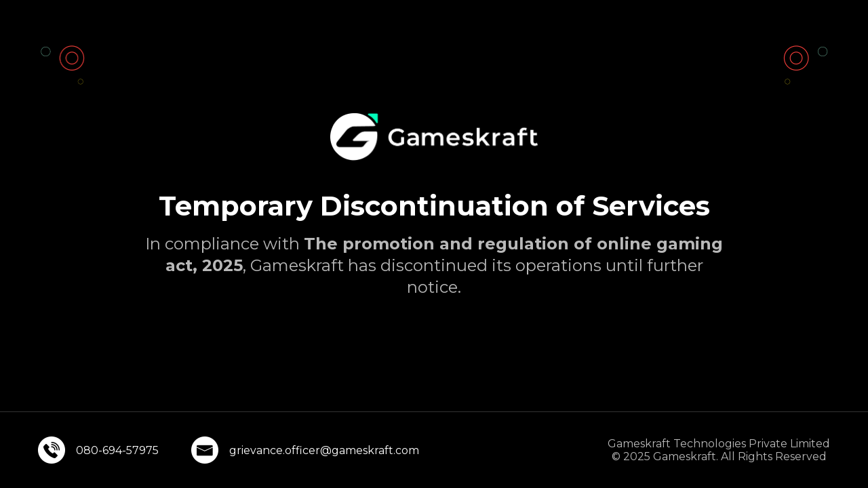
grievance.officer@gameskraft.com (324, 450)
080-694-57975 (117, 450)
